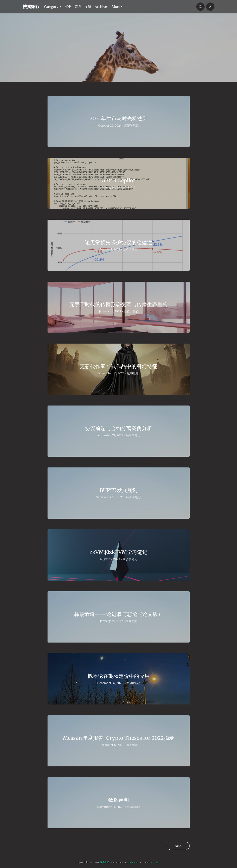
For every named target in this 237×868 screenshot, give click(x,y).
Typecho (133, 862)
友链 (88, 7)
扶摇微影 (31, 7)
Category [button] (52, 7)
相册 (68, 7)
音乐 (78, 7)
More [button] (116, 7)
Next (177, 846)
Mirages (156, 862)
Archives (102, 7)
